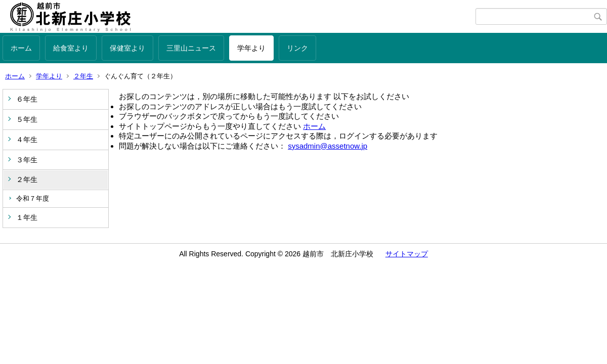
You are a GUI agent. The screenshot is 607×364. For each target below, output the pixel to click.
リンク (297, 48)
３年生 (27, 160)
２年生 (83, 76)
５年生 (27, 119)
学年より (251, 48)
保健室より (127, 48)
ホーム (21, 48)
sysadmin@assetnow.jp (328, 146)
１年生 (27, 217)
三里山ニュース (191, 48)
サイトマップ (407, 254)
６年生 (27, 99)
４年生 (27, 140)
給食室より (71, 48)
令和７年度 (33, 198)
